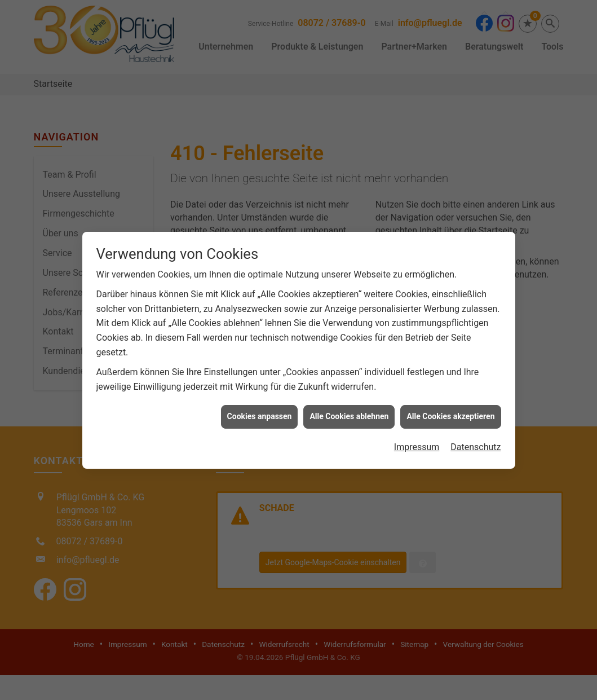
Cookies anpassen (260, 411)
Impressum (417, 441)
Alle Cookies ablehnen (349, 411)
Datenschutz (476, 441)
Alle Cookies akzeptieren (450, 411)
